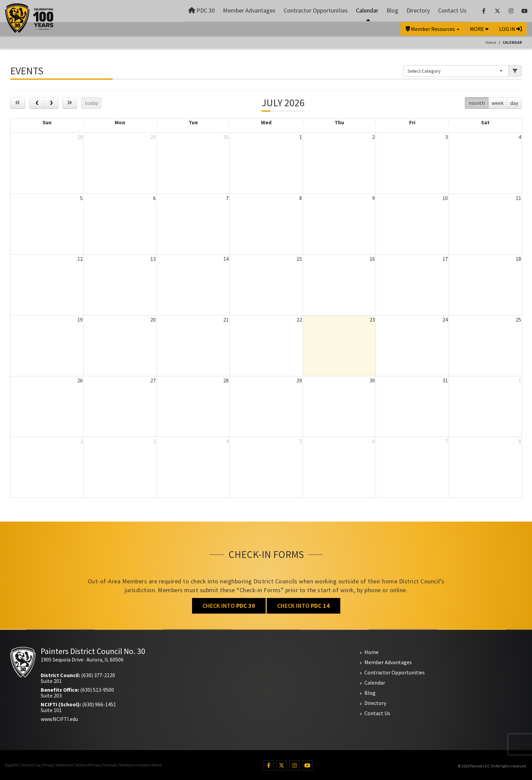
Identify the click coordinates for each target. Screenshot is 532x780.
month (477, 103)
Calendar (367, 10)
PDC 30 (202, 10)
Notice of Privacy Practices (96, 765)
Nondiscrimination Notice (140, 765)
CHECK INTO (229, 606)
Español (12, 765)
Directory (418, 10)
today (91, 103)
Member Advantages (249, 10)
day (514, 103)
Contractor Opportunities (316, 10)
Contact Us (452, 10)
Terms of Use (31, 765)
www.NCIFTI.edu (59, 719)
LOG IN (510, 29)
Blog (392, 10)
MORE (479, 29)
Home (491, 42)
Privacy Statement (58, 765)
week (498, 103)
